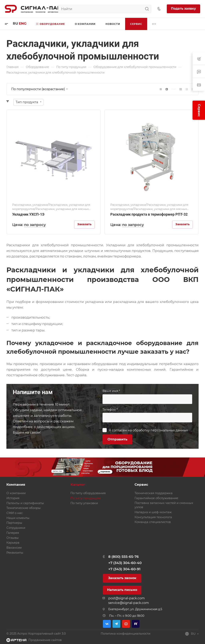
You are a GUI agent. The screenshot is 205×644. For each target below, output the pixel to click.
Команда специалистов (153, 522)
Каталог (78, 485)
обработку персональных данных (160, 430)
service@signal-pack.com (129, 603)
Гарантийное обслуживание (156, 498)
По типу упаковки (84, 503)
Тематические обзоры (24, 508)
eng (23, 23)
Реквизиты (15, 553)
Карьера (13, 543)
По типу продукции (85, 498)
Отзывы (13, 538)
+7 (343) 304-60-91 (124, 569)
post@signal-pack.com (127, 598)
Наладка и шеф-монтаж (153, 512)
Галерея (13, 533)
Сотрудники (16, 528)
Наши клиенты (18, 518)
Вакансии (14, 548)
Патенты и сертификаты (25, 503)
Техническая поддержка (154, 493)
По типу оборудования (88, 493)
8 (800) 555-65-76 (124, 557)
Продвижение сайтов (45, 640)
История (13, 498)
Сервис (141, 485)
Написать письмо (122, 590)
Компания (16, 485)
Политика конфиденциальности (126, 634)
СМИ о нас (15, 513)
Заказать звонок (122, 578)
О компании (16, 493)
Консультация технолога (153, 517)
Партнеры (14, 523)
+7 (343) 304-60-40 (125, 563)
